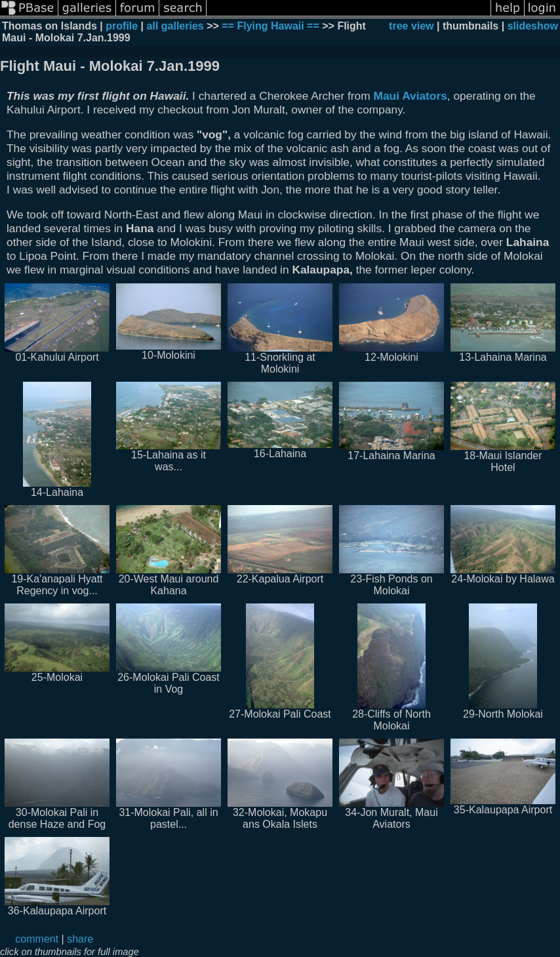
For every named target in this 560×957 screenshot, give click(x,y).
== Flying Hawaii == (270, 26)
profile (122, 26)
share (80, 939)
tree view (411, 26)
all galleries (175, 26)
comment (37, 939)
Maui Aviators (410, 96)
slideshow (533, 26)
